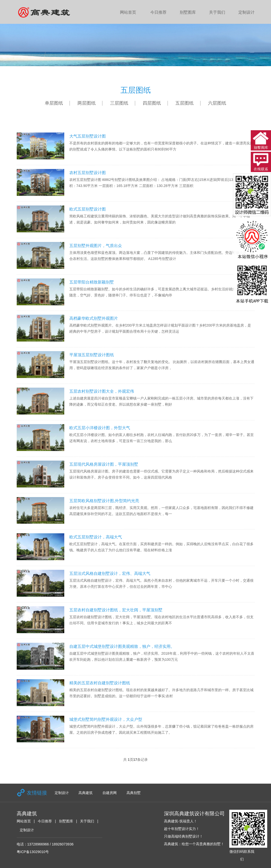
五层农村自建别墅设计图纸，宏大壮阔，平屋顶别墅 (116, 610)
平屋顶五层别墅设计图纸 (92, 355)
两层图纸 (87, 103)
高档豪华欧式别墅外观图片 (94, 318)
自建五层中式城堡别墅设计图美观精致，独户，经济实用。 (122, 646)
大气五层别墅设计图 (88, 136)
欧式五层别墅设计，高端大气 (96, 537)
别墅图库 (188, 12)
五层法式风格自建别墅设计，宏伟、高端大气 (110, 573)
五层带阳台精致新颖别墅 (92, 282)
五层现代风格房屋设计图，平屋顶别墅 (104, 464)
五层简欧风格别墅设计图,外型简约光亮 (104, 501)
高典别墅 (134, 793)
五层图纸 (184, 103)
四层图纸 (152, 103)
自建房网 (110, 793)
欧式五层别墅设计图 (88, 209)
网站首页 (128, 12)
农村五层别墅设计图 (88, 173)
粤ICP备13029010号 (33, 852)
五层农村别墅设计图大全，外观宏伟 (102, 391)
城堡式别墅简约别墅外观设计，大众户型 (106, 719)
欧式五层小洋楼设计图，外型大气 (100, 428)
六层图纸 (217, 103)
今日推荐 (158, 12)
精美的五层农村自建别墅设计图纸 (100, 683)
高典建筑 (86, 793)
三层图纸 (119, 103)
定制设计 (246, 12)
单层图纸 (54, 103)
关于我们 (217, 12)
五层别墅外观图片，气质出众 (96, 246)
